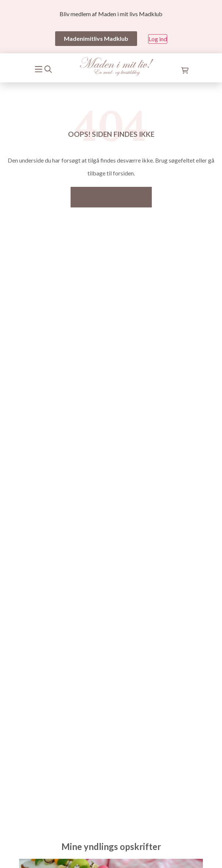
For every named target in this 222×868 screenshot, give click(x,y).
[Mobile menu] (39, 68)
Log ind (158, 39)
